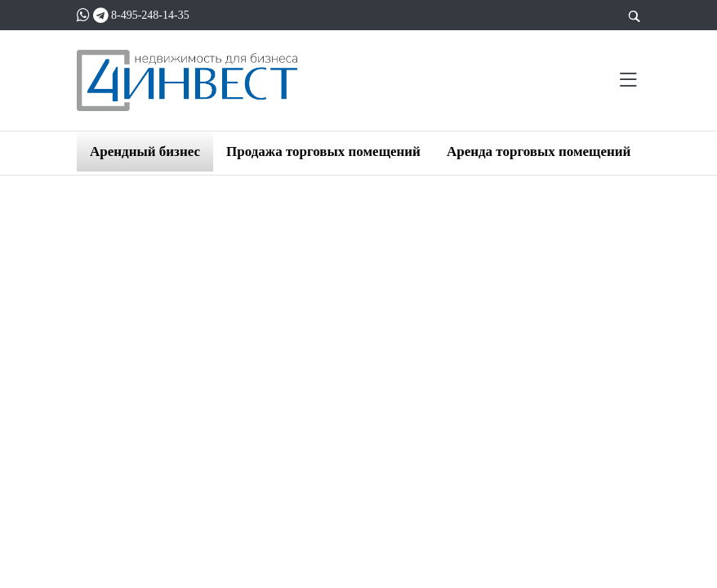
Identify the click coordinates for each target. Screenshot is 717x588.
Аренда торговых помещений (539, 151)
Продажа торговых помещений (323, 151)
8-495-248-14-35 (150, 15)
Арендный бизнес (145, 151)
